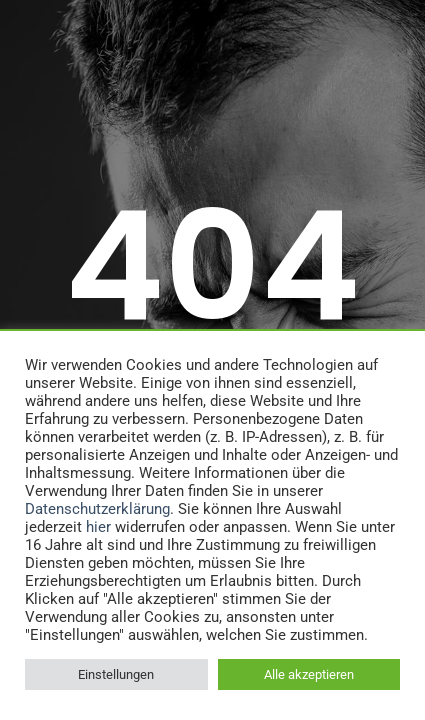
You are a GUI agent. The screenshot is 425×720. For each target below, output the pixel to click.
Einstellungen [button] (116, 674)
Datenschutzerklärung (97, 509)
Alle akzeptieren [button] (309, 674)
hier (98, 527)
